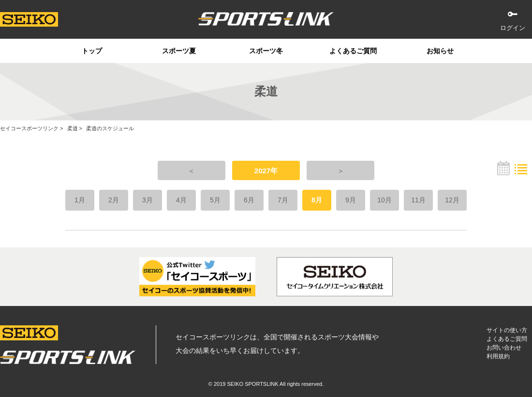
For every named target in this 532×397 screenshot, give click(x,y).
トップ (92, 51)
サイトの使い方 (507, 330)
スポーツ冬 (266, 51)
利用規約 (498, 356)
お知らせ (440, 51)
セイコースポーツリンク (29, 128)
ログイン (513, 28)
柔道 (73, 128)
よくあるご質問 (353, 51)
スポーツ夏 (179, 51)
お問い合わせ (504, 348)
